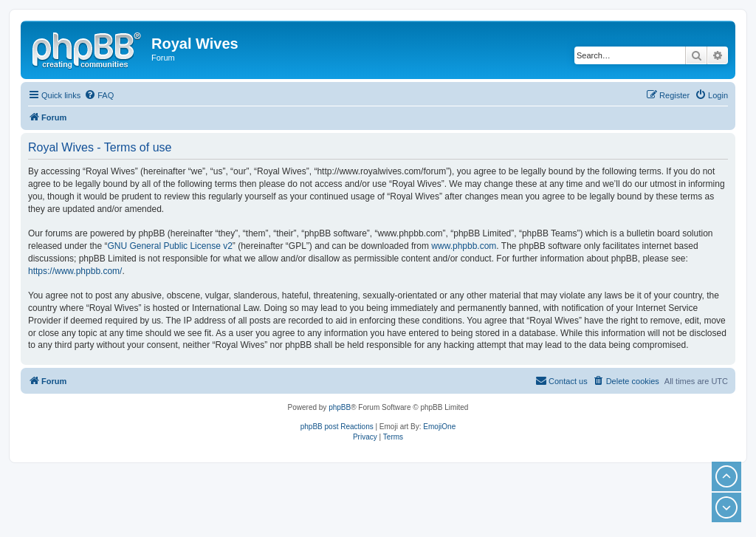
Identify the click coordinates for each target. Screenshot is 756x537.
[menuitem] (99, 95)
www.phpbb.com (464, 246)
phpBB (340, 407)
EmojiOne (439, 427)
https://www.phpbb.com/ (75, 271)
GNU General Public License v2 (169, 246)
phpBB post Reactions (337, 427)
